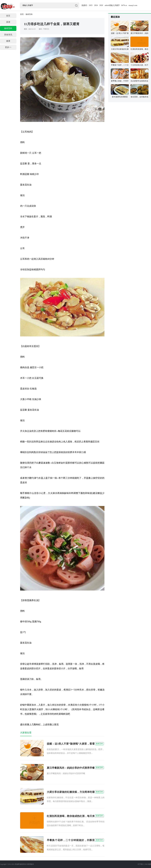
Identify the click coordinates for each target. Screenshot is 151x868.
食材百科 (8, 28)
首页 (8, 16)
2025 (91, 5)
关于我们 (141, 864)
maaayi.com (133, 5)
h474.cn (124, 5)
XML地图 (148, 864)
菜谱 (8, 22)
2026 (101, 5)
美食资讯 (8, 35)
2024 (96, 5)
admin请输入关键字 (112, 5)
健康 (8, 41)
